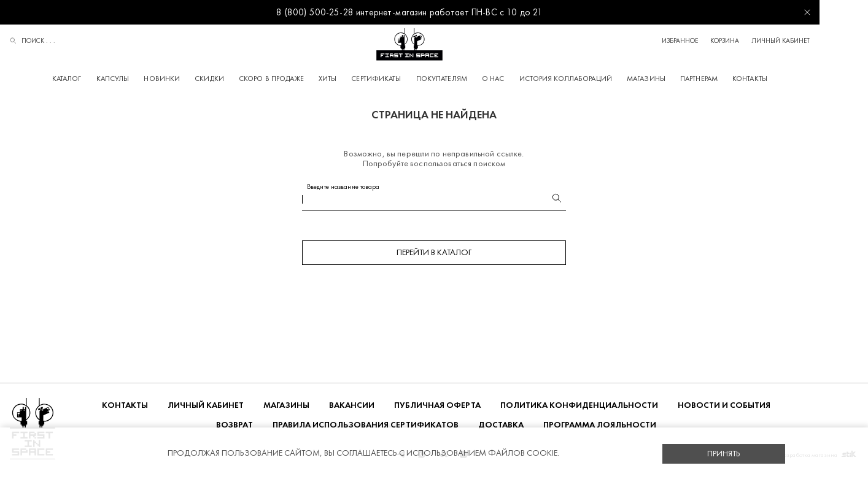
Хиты (351, 79)
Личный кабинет (829, 41)
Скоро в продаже (296, 79)
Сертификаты (401, 79)
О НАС (518, 79)
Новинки (186, 79)
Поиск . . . (33, 42)
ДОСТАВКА (501, 427)
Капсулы (137, 79)
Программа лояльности (600, 427)
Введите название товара (343, 189)
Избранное (728, 41)
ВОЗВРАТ (234, 427)
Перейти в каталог (434, 254)
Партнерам (723, 79)
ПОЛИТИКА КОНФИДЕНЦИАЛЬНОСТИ (579, 407)
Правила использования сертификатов (366, 427)
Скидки (234, 79)
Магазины (671, 79)
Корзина (773, 41)
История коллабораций (590, 79)
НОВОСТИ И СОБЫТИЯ (724, 407)
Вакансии (352, 407)
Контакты (774, 79)
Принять (724, 454)
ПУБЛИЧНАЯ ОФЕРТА (437, 407)
